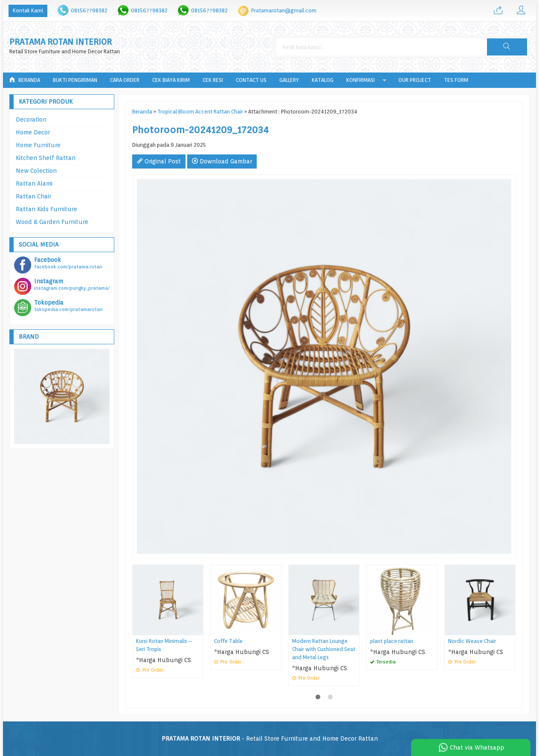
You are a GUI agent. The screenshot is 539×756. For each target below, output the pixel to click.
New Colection (36, 171)
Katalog (323, 80)
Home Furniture (38, 145)
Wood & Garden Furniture (52, 222)
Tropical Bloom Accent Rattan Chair (200, 112)
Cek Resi (213, 80)
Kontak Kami (28, 10)
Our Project (415, 80)
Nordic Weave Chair (472, 641)
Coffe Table (228, 641)
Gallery (289, 80)
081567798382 (89, 10)
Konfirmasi (361, 80)
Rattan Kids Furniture (46, 209)
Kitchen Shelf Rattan (46, 158)
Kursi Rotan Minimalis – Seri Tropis (164, 645)
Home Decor (33, 132)
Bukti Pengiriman (75, 80)
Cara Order (125, 80)
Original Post (159, 161)
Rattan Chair (33, 196)
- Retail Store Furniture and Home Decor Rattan (270, 739)
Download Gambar (222, 161)
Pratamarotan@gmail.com (284, 10)
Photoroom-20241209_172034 (200, 129)
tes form (456, 80)
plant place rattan (392, 641)
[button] (507, 47)
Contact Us (251, 80)
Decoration (31, 119)
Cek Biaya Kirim (171, 80)
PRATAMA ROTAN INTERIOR (61, 42)
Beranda (25, 80)
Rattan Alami (34, 183)
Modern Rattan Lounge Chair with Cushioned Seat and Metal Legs (324, 649)
